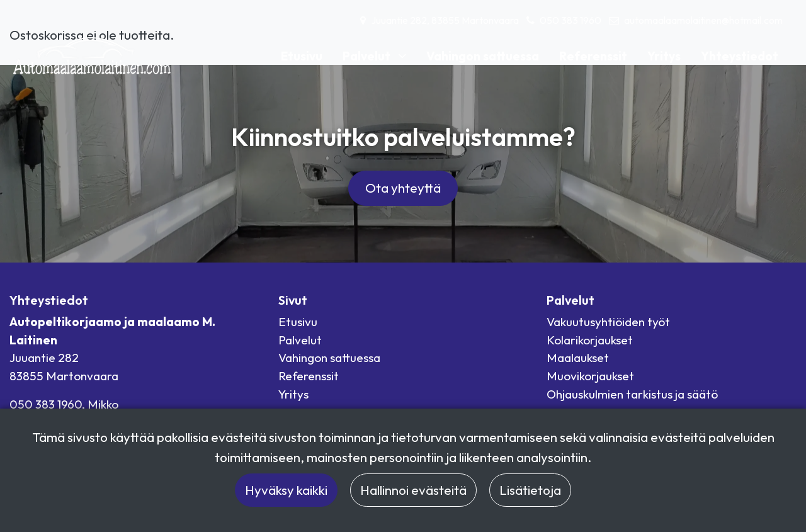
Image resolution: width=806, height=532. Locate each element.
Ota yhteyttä (403, 188)
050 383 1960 (570, 20)
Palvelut (368, 56)
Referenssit (593, 56)
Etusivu (302, 56)
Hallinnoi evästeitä (413, 490)
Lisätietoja (530, 490)
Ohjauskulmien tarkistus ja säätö (632, 394)
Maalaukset (578, 358)
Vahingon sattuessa (483, 56)
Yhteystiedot (740, 56)
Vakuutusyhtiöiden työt (608, 322)
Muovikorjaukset (590, 376)
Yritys (664, 56)
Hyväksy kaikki (286, 490)
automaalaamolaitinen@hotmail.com (703, 20)
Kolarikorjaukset (590, 340)
